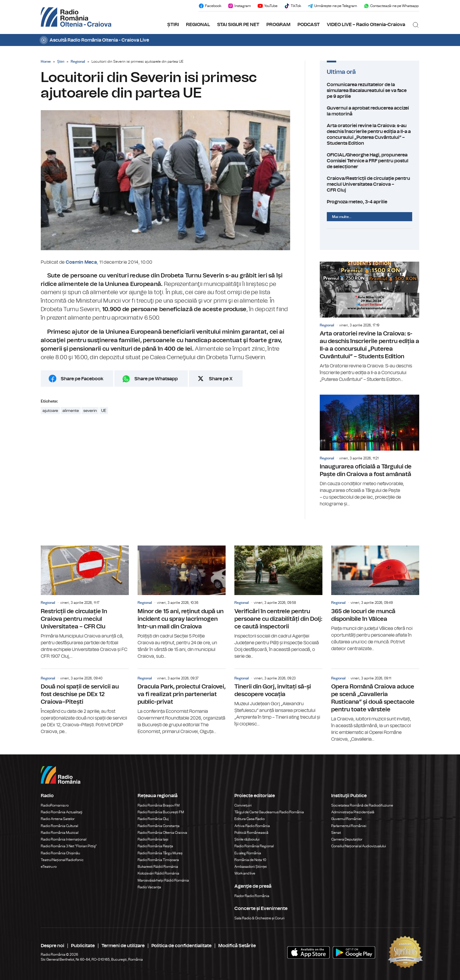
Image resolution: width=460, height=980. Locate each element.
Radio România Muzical (60, 833)
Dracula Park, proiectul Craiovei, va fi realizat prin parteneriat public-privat (182, 702)
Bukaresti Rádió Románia (158, 867)
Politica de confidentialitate (181, 946)
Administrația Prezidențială (353, 812)
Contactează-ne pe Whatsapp (391, 6)
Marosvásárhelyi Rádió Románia (163, 880)
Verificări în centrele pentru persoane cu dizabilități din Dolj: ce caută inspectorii (278, 603)
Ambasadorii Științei (251, 867)
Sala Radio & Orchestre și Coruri (259, 918)
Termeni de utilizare (123, 946)
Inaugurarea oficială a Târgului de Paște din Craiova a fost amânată (369, 451)
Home (46, 62)
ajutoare (50, 411)
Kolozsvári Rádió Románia (158, 873)
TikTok (292, 6)
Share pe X (221, 379)
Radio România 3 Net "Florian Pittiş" (69, 846)
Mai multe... (342, 217)
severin (90, 411)
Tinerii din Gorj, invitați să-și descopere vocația (278, 698)
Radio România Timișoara (158, 860)
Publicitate (83, 946)
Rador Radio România (252, 896)
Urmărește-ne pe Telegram (332, 6)
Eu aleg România (248, 853)
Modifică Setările (237, 946)
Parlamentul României (349, 826)
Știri (61, 62)
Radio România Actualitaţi (62, 812)
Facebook (210, 6)
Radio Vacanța (149, 887)
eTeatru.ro (49, 867)
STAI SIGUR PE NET (238, 25)
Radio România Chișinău (60, 853)
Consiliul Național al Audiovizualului (359, 846)
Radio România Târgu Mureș (160, 853)
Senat (336, 833)
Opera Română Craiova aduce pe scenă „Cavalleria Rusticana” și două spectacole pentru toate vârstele (375, 706)
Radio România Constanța (159, 826)
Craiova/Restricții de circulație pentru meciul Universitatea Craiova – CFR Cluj (369, 184)
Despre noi (53, 946)
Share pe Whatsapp (156, 379)
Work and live (245, 873)
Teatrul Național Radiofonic (62, 860)
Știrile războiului (247, 839)
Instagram (239, 6)
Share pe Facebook (82, 379)
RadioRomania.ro (55, 805)
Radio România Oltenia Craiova (162, 833)
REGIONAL (198, 25)
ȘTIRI (173, 25)
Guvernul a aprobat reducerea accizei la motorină (369, 111)
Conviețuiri (243, 805)
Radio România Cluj (153, 819)
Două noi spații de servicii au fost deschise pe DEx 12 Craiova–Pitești (85, 702)
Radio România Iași (153, 839)
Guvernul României (346, 819)
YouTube (267, 6)
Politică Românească (251, 833)
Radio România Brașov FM (159, 805)
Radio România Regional (254, 846)
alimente (71, 411)
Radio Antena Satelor (58, 819)
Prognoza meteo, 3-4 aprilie (369, 202)
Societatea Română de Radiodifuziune (362, 805)
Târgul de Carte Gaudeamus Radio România (269, 812)
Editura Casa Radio (250, 819)
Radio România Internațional (64, 839)
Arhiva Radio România (252, 826)
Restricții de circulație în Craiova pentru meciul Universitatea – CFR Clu (85, 603)
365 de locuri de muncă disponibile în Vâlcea (375, 599)
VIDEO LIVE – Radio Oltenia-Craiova (366, 25)
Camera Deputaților (347, 839)
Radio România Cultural (59, 826)
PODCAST (309, 25)
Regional (78, 62)
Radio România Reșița (155, 846)
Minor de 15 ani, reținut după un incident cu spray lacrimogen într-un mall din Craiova (182, 603)
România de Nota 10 (250, 860)
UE (104, 411)
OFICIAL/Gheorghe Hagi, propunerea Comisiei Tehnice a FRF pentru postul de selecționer (369, 161)
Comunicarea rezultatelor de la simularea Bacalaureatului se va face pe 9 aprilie (369, 91)
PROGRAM (278, 25)
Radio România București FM (161, 812)
